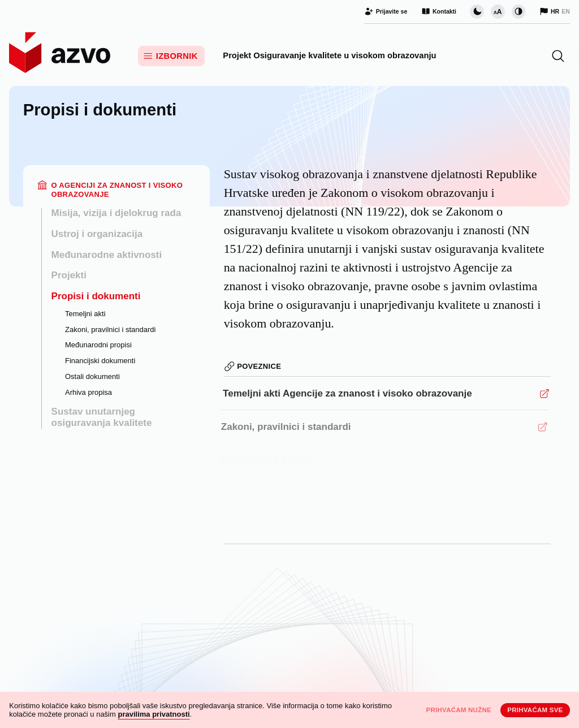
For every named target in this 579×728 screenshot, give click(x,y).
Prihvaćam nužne (459, 710)
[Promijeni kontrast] (518, 11)
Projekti (69, 275)
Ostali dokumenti (92, 376)
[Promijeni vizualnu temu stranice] (477, 11)
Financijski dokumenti (100, 361)
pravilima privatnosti (154, 714)
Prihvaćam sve (535, 710)
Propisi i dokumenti (96, 296)
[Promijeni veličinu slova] (498, 11)
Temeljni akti (85, 314)
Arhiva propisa (88, 392)
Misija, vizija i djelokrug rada (116, 213)
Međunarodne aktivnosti (107, 255)
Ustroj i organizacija (97, 234)
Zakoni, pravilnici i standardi (110, 329)
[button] (558, 56)
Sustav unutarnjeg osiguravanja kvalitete (102, 417)
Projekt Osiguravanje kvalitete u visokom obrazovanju (329, 55)
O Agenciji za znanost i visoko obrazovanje (117, 190)
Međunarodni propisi (98, 345)
